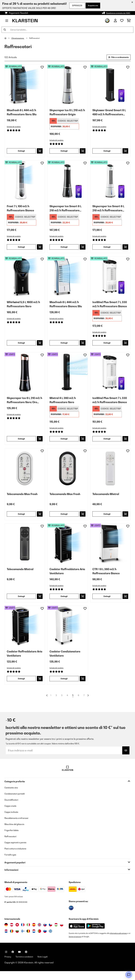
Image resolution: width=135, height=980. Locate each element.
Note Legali (47, 965)
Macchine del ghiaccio (16, 833)
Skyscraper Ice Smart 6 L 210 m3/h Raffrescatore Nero (67, 211)
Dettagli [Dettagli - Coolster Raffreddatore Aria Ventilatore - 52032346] (64, 603)
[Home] (8, 38)
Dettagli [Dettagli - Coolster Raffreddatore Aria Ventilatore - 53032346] (21, 686)
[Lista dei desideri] (122, 21)
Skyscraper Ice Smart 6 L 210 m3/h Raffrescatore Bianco (110, 211)
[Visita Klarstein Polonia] (62, 933)
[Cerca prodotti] (67, 30)
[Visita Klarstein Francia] (23, 933)
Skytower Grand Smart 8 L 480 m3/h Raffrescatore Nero (109, 114)
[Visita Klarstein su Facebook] (13, 960)
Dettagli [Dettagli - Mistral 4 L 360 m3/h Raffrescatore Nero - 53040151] (64, 444)
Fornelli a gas (11, 863)
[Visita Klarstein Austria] (12, 933)
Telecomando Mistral (108, 500)
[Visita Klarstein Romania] (12, 940)
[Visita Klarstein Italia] (28, 933)
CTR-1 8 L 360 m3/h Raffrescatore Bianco (108, 578)
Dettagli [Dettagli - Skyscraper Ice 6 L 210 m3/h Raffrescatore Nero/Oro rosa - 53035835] (21, 444)
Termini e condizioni (27, 965)
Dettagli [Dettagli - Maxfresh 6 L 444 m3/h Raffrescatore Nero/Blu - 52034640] (21, 152)
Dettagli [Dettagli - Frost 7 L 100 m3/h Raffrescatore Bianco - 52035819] (21, 250)
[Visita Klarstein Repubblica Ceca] (51, 933)
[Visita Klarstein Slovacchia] (45, 933)
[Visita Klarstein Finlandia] (23, 940)
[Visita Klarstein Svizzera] (17, 933)
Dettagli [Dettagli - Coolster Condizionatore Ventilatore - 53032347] (64, 686)
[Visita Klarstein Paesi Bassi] (34, 940)
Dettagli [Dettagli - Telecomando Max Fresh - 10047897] (21, 519)
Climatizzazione (19, 38)
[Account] (115, 21)
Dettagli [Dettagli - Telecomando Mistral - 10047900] (21, 603)
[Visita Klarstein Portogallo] (39, 940)
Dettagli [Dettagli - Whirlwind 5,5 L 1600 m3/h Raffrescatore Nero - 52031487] (21, 347)
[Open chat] (129, 975)
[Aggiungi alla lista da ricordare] (42, 68)
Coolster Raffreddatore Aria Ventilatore (66, 578)
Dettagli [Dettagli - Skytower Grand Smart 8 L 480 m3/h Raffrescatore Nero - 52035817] (107, 152)
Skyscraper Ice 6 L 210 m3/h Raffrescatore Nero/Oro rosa (23, 405)
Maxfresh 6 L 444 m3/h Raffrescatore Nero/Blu (24, 114)
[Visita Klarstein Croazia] (6, 940)
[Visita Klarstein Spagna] (34, 933)
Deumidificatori (13, 808)
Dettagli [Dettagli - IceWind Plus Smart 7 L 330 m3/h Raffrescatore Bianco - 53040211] (107, 444)
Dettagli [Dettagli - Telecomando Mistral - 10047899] (107, 519)
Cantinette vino (12, 796)
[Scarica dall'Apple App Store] (77, 934)
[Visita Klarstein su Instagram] (6, 960)
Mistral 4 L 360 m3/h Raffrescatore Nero (65, 405)
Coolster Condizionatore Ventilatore (67, 661)
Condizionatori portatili (16, 802)
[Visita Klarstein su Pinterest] (26, 960)
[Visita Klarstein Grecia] (51, 940)
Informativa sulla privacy (119, 942)
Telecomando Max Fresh (24, 500)
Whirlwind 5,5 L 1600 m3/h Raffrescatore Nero (22, 308)
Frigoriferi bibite (13, 839)
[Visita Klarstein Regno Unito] (39, 933)
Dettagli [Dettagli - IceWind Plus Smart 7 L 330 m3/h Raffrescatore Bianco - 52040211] (107, 347)
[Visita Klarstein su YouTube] (19, 960)
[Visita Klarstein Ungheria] (56, 933)
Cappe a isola (12, 814)
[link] (25, 85)
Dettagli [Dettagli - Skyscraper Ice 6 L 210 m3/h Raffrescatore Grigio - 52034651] (64, 152)
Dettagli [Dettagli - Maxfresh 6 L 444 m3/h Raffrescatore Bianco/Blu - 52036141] (64, 347)
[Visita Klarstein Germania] (6, 933)
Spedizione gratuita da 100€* (116, 13)
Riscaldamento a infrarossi (19, 826)
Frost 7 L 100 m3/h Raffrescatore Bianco (22, 211)
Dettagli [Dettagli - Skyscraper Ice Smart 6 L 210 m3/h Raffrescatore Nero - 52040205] (64, 250)
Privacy (8, 965)
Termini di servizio (77, 945)
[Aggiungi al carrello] (40, 152)
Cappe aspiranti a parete (18, 851)
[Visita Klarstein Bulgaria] (17, 940)
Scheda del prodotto (15, 128)
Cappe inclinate (13, 820)
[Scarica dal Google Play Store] (95, 934)
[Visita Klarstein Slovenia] (45, 940)
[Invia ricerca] (5, 30)
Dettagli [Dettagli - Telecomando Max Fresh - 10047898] (64, 519)
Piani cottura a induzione (17, 857)
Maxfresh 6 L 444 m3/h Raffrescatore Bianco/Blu (66, 308)
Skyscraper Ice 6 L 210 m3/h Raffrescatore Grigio (65, 114)
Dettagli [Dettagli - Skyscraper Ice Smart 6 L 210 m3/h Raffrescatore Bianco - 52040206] (107, 250)
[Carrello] (129, 21)
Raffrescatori (37, 38)
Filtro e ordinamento (117, 58)
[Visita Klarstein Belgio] (28, 940)
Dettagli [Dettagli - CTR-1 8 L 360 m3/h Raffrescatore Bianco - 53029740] (107, 603)
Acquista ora (92, 5)
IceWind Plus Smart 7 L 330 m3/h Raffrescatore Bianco (110, 308)
